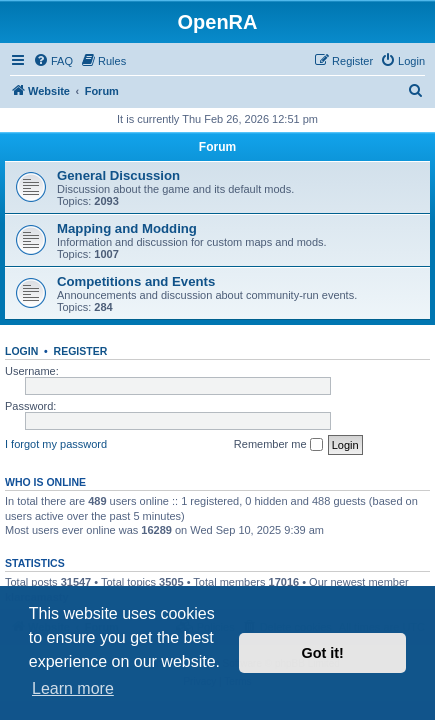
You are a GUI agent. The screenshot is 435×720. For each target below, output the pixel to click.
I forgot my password (56, 444)
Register (81, 351)
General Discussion (118, 175)
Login (21, 351)
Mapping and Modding (127, 228)
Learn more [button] (73, 688)
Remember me (278, 445)
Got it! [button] (323, 653)
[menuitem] (53, 61)
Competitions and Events (136, 281)
